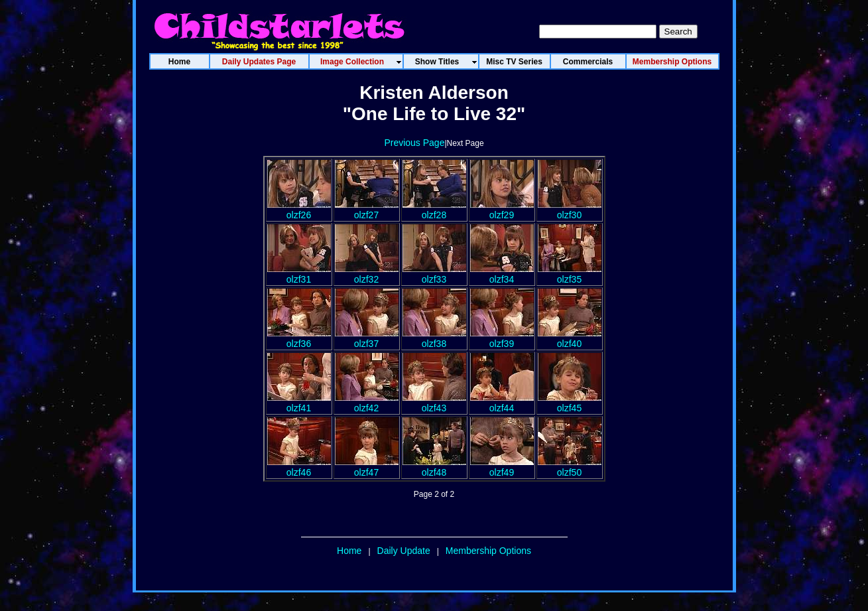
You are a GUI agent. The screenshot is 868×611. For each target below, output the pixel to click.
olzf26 (299, 210)
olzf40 (570, 338)
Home (349, 551)
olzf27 (367, 210)
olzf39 (502, 338)
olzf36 (299, 338)
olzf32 (367, 274)
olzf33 (434, 274)
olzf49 (502, 467)
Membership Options (488, 551)
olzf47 (367, 467)
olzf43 (434, 403)
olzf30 (570, 210)
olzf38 (434, 338)
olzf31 (299, 274)
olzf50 (570, 467)
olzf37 (367, 338)
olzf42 (367, 403)
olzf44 (502, 403)
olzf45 (570, 403)
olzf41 (299, 403)
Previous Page (414, 143)
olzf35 (570, 274)
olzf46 (299, 467)
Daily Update (404, 551)
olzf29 (502, 210)
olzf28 (434, 210)
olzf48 (434, 467)
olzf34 (502, 274)
